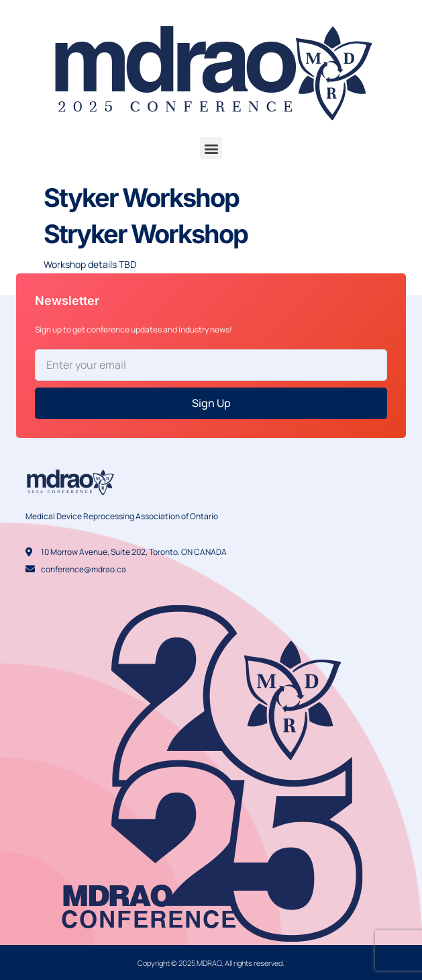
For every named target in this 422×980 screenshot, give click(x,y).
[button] (211, 148)
